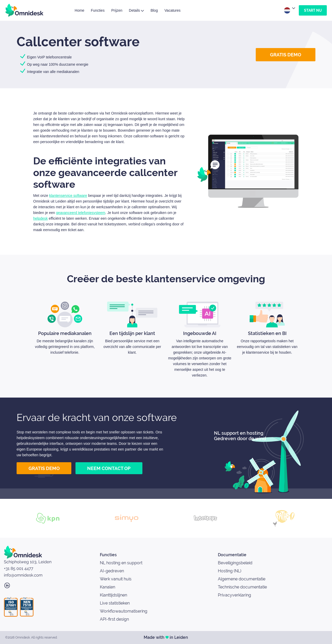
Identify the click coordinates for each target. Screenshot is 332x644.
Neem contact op (109, 468)
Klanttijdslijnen (113, 595)
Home (79, 10)
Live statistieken (115, 603)
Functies (98, 10)
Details (137, 10)
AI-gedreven (112, 571)
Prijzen (117, 10)
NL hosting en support (121, 563)
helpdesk (40, 218)
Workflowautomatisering (124, 611)
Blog (154, 10)
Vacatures (172, 10)
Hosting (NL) (230, 571)
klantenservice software (68, 196)
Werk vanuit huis (116, 579)
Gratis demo (286, 55)
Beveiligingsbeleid (235, 563)
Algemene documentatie (242, 579)
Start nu (313, 10)
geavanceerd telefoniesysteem (81, 213)
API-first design (114, 619)
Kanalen (108, 587)
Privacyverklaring (234, 595)
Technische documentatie (242, 587)
